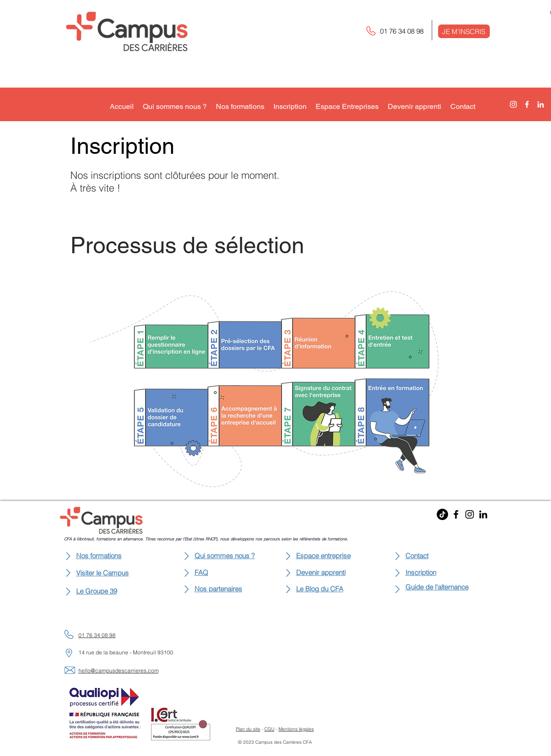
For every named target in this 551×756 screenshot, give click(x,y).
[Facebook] (456, 514)
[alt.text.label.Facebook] (527, 104)
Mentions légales (296, 729)
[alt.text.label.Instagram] (513, 104)
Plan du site (248, 729)
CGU (269, 729)
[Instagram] (470, 514)
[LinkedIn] (483, 514)
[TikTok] (442, 514)
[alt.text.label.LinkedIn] (541, 104)
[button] (464, 31)
